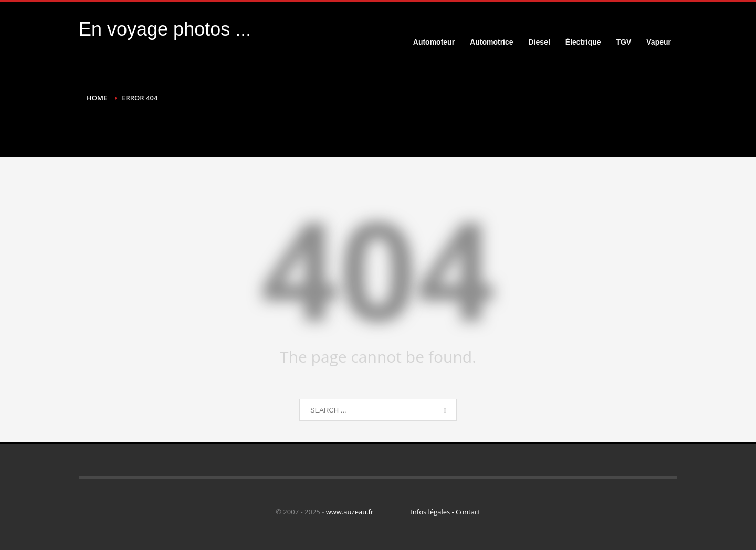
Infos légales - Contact (445, 512)
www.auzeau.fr (350, 512)
